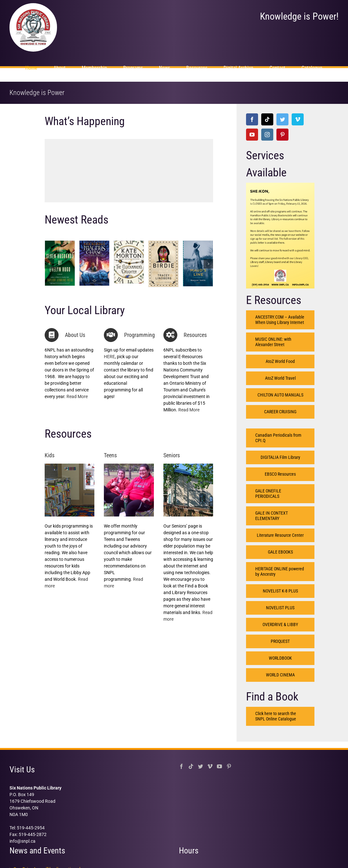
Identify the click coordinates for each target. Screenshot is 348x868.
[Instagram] (267, 135)
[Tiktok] (267, 119)
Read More (77, 396)
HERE (109, 357)
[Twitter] (282, 119)
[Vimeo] (298, 119)
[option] (129, 167)
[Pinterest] (282, 135)
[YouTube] (252, 135)
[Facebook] (252, 119)
